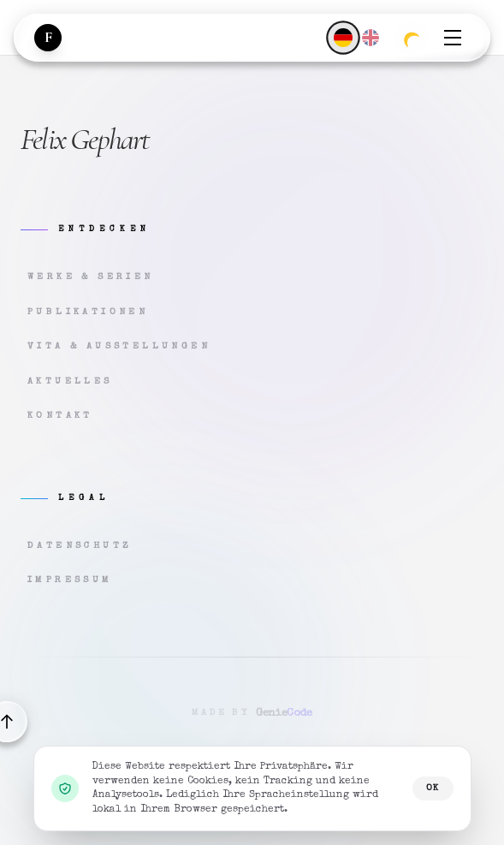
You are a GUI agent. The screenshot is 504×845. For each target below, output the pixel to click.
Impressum (70, 580)
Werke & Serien (91, 277)
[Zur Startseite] (48, 38)
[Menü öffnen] (453, 38)
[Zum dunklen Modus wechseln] (412, 38)
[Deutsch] (343, 37)
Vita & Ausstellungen (119, 346)
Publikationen (88, 312)
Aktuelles (70, 381)
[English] (371, 38)
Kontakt (60, 416)
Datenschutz (80, 546)
